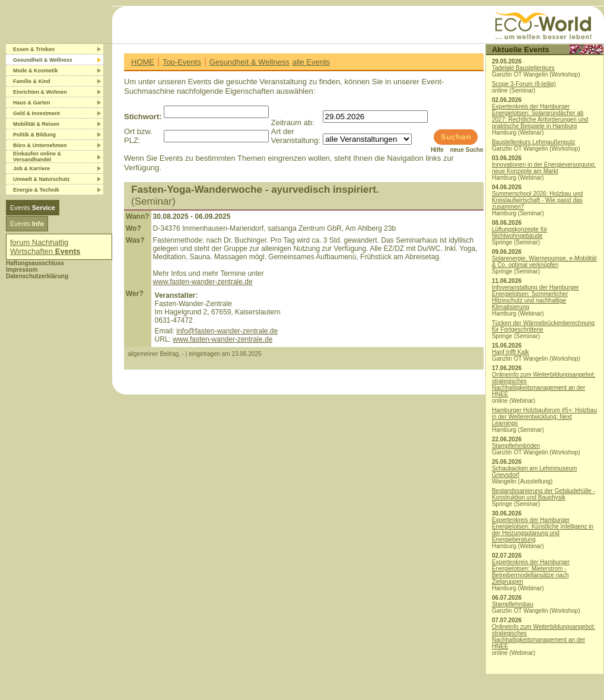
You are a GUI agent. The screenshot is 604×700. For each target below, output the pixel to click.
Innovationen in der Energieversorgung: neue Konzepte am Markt (544, 168)
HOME (143, 62)
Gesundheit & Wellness (249, 62)
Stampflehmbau (513, 604)
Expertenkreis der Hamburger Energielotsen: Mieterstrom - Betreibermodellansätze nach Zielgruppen (531, 572)
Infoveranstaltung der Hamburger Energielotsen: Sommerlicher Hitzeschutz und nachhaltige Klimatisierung (535, 297)
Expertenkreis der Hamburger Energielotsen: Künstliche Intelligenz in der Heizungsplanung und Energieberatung (543, 530)
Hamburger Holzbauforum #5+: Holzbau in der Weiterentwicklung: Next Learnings (544, 417)
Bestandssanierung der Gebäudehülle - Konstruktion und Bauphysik (543, 494)
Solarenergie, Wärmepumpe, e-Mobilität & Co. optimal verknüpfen (544, 262)
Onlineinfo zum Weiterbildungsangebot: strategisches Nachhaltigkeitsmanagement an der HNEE (543, 384)
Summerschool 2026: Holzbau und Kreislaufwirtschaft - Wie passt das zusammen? (537, 200)
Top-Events (182, 62)
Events (33, 208)
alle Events (311, 62)
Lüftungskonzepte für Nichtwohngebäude (519, 233)
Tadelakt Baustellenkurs (523, 68)
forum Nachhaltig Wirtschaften (45, 247)
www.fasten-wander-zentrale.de (203, 282)
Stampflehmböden (516, 446)
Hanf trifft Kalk (511, 352)
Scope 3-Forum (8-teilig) (524, 84)
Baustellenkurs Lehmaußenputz (534, 142)
